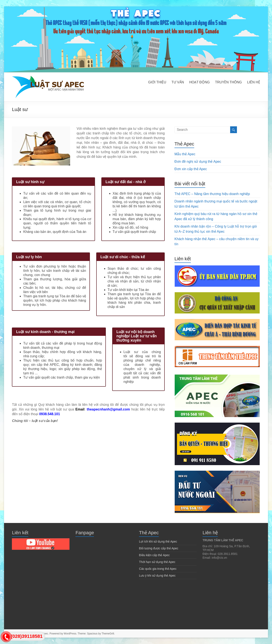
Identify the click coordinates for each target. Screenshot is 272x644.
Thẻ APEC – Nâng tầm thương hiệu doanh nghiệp (212, 194)
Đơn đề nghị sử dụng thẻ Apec (198, 162)
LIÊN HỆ (254, 82)
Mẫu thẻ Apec (185, 154)
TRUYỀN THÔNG (228, 82)
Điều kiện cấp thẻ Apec (154, 555)
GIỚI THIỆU (157, 82)
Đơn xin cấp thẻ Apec (191, 169)
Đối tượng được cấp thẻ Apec (159, 548)
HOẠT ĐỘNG (199, 82)
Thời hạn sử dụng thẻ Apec (157, 562)
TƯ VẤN (178, 82)
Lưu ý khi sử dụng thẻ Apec (157, 576)
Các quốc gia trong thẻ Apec (158, 569)
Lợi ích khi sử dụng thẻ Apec (158, 541)
